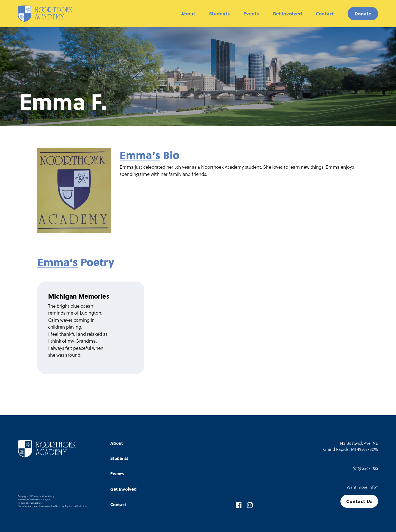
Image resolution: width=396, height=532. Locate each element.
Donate (363, 14)
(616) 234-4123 (365, 468)
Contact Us (359, 501)
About (188, 14)
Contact (325, 14)
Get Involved (287, 14)
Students (219, 14)
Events (251, 14)
